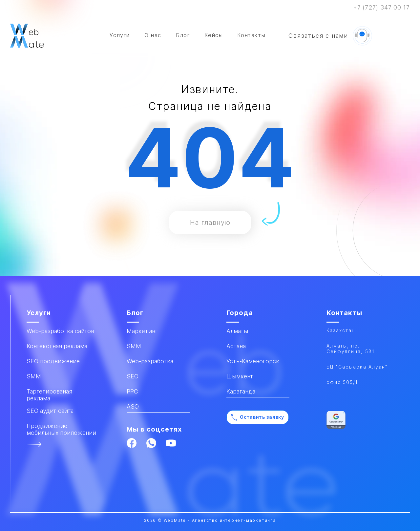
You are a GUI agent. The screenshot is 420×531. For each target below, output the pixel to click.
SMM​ (34, 376)
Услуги (120, 35)
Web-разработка (150, 361)
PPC (132, 391)
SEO (133, 376)
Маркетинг (142, 331)
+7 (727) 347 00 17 (381, 7)
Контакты (251, 35)
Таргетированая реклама (49, 395)
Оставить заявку (258, 417)
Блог (183, 35)
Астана (236, 346)
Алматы (237, 331)
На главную (210, 223)
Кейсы (214, 35)
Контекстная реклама (57, 346)
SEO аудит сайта (50, 411)
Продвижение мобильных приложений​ (61, 429)
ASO (133, 406)
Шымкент (240, 376)
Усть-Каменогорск (253, 361)
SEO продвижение (53, 361)
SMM (134, 346)
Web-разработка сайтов (60, 331)
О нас (153, 35)
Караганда (241, 391)
